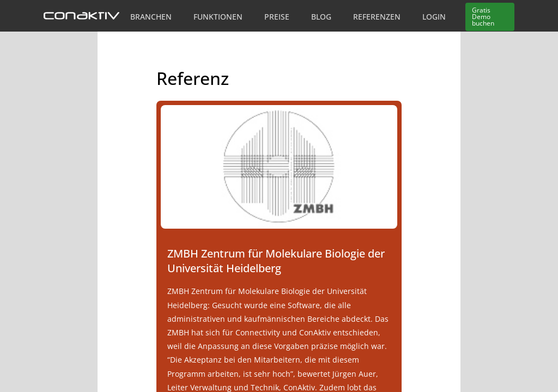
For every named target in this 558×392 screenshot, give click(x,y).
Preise (277, 17)
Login (434, 17)
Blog (321, 17)
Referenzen (377, 17)
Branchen (151, 17)
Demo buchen (483, 17)
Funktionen (218, 17)
